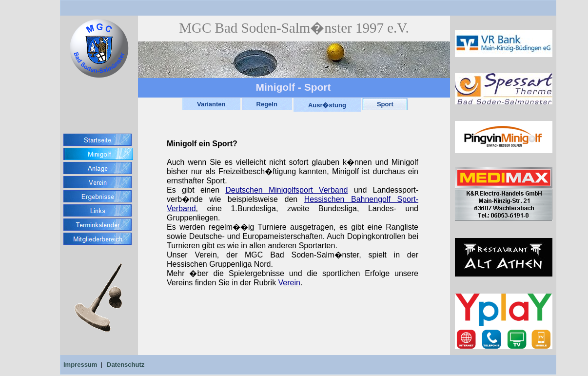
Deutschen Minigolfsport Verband (286, 190)
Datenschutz (126, 365)
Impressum (80, 365)
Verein (289, 283)
